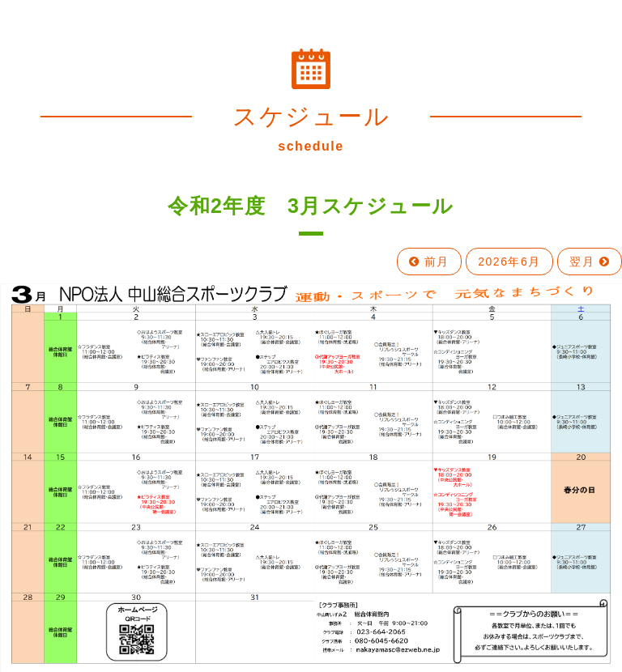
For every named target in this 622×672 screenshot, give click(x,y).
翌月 (590, 262)
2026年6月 (509, 262)
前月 (429, 262)
